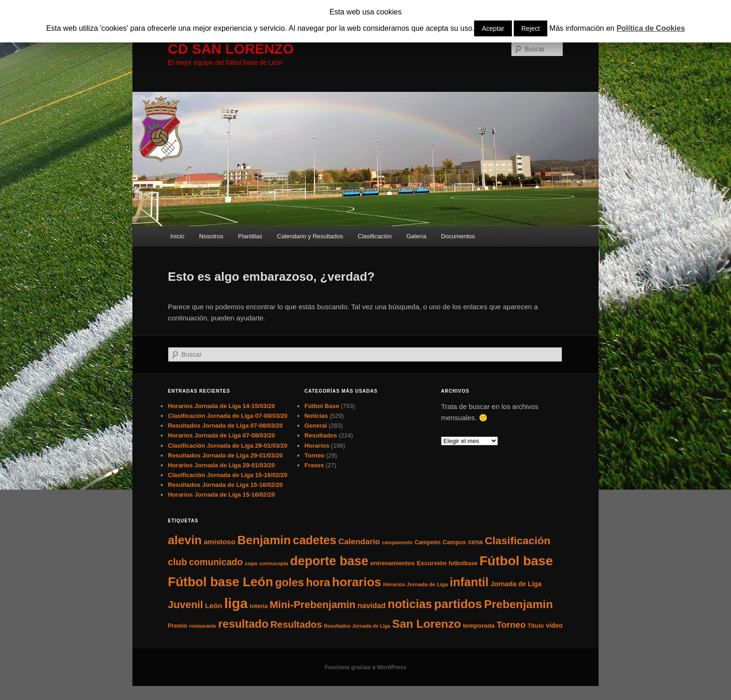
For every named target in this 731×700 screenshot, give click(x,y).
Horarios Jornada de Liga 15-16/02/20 (221, 495)
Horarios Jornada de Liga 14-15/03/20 (221, 406)
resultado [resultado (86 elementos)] (243, 624)
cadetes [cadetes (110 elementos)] (315, 540)
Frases (314, 465)
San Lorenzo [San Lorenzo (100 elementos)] (427, 624)
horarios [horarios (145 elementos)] (356, 582)
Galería (417, 236)
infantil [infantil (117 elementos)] (469, 582)
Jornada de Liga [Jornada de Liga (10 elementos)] (516, 584)
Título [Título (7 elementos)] (536, 626)
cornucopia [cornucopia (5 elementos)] (274, 563)
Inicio (177, 236)
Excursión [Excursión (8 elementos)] (432, 563)
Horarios (317, 446)
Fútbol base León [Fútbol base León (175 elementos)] (221, 582)
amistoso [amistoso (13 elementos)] (220, 542)
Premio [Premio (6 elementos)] (178, 626)
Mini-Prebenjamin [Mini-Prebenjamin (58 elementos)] (312, 605)
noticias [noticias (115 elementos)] (410, 604)
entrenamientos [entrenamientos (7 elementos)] (392, 563)
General (316, 426)
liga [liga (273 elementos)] (236, 603)
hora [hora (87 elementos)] (318, 582)
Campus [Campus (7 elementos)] (454, 542)
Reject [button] (531, 28)
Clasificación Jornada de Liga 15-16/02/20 (228, 475)
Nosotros (211, 236)
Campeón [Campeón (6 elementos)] (428, 542)
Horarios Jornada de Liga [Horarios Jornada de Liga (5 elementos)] (416, 584)
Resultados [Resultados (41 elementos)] (296, 624)
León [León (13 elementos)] (214, 606)
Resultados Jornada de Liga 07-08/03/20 (225, 426)
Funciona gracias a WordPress (365, 667)
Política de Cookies (651, 28)
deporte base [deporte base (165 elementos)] (329, 561)
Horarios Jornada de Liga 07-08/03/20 (221, 435)
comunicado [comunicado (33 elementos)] (216, 562)
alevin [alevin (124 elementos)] (185, 540)
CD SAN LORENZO (231, 49)
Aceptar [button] (493, 28)
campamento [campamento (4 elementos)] (397, 542)
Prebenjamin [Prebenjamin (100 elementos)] (518, 604)
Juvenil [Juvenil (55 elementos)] (186, 605)
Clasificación (375, 236)
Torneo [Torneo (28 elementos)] (511, 625)
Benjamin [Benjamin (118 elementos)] (264, 540)
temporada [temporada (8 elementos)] (479, 626)
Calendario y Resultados (310, 236)
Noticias (316, 416)
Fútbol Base (322, 406)
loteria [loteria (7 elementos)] (259, 606)
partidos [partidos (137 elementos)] (458, 604)
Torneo (314, 455)
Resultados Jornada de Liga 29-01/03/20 (225, 455)
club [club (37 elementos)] (177, 562)
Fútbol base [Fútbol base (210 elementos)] (516, 561)
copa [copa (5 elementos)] (251, 563)
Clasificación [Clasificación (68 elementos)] (518, 541)
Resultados (321, 435)
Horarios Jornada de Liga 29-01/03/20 (221, 465)
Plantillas (250, 236)
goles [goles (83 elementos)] (290, 582)
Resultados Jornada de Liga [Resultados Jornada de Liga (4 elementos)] (357, 626)
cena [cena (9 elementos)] (476, 542)
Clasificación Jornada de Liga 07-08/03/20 (228, 416)
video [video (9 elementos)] (554, 625)
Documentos (458, 236)
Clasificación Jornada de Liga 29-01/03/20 (228, 446)
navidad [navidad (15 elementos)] (372, 605)
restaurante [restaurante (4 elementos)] (203, 626)
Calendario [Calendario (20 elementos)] (359, 541)
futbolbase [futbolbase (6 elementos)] (463, 563)
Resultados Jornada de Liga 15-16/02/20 (225, 485)
